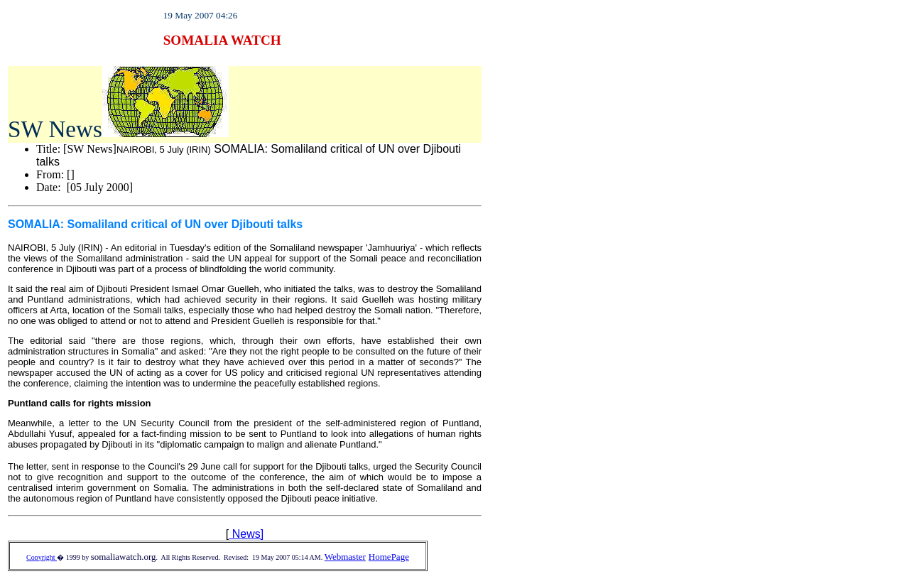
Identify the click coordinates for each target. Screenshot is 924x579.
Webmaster (345, 557)
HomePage (389, 557)
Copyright (42, 557)
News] (246, 534)
